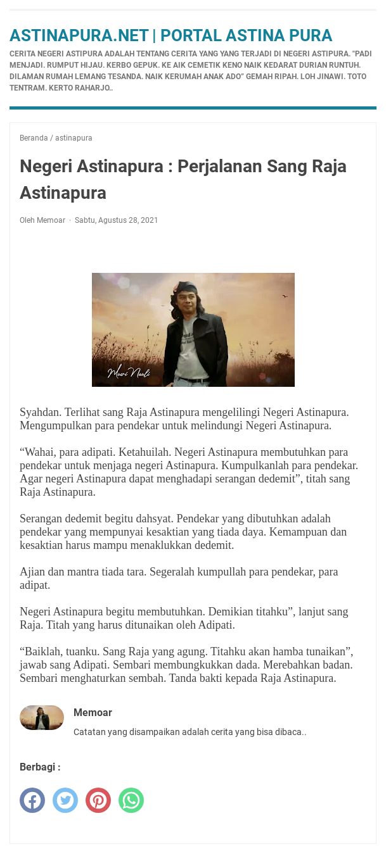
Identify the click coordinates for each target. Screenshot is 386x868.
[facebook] (32, 800)
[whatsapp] (131, 800)
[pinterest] (98, 800)
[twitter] (65, 800)
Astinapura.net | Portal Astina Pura (171, 35)
